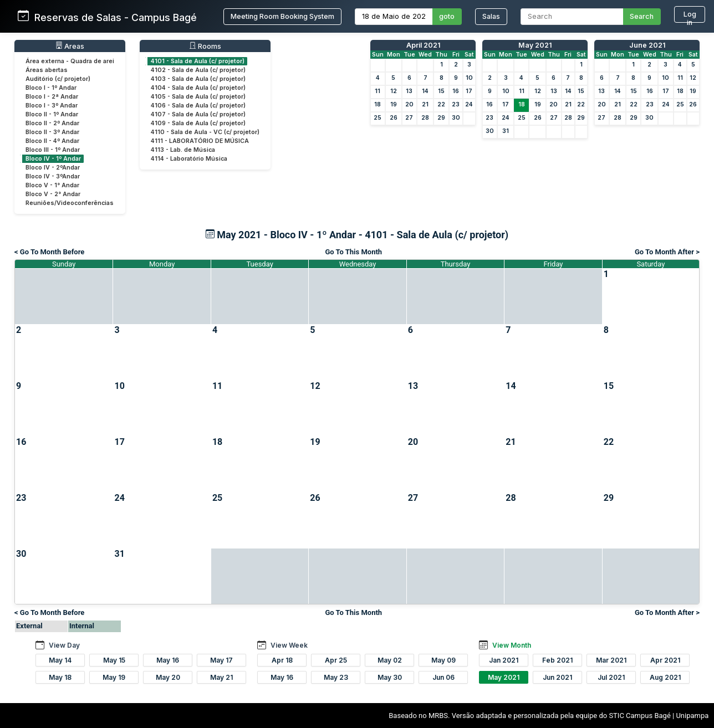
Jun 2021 (557, 677)
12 (394, 91)
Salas (491, 16)
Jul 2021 (611, 677)
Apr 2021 (665, 660)
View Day (64, 645)
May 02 (390, 660)
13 (409, 91)
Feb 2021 (557, 660)
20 (409, 104)
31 (506, 131)
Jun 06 (443, 677)
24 (469, 104)
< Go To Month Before (49, 252)
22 (441, 104)
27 (409, 118)
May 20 (168, 677)
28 (425, 118)
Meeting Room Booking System (282, 16)
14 (425, 91)
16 (456, 91)
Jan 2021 (504, 660)
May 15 (114, 660)
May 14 (60, 660)
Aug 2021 (665, 677)
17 (469, 91)
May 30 (390, 677)
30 (456, 118)
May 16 (168, 660)
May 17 (221, 660)
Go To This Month (353, 252)
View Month (512, 645)
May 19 (114, 677)
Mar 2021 (611, 660)
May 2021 (535, 45)
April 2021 (423, 45)
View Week (289, 645)
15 (441, 91)
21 (425, 104)
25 (378, 118)
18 (378, 104)
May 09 (443, 660)
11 (378, 91)
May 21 (221, 677)
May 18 (60, 677)
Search (642, 16)
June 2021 (647, 45)
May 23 (336, 677)
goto (447, 16)
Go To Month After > (667, 252)
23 (456, 104)
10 (469, 78)
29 (441, 118)
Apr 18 (282, 660)
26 (394, 118)
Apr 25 (336, 660)
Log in (690, 16)
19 (394, 104)
